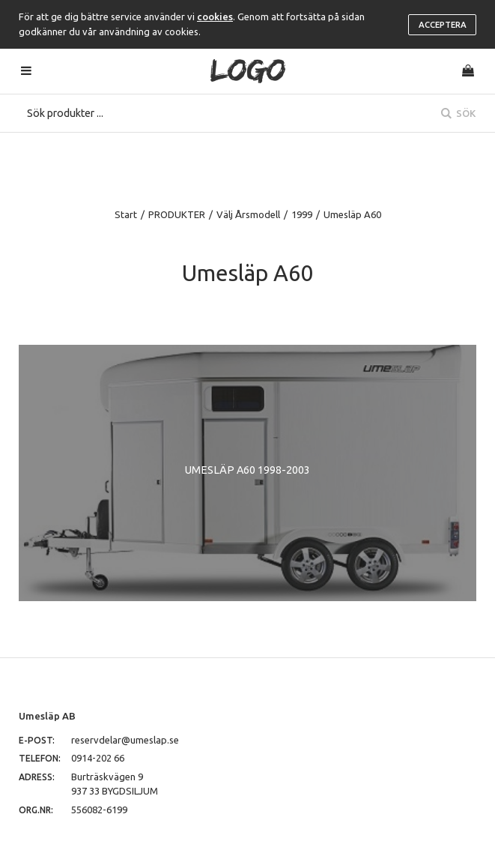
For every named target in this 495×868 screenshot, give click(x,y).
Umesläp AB (47, 716)
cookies (215, 16)
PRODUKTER (177, 214)
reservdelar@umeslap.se (125, 740)
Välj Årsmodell (248, 214)
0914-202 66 (98, 758)
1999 (302, 214)
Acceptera (443, 25)
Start (126, 214)
